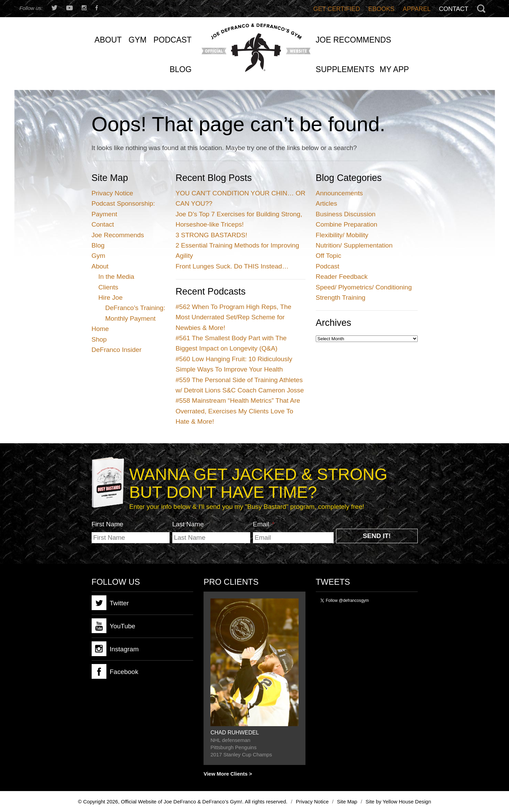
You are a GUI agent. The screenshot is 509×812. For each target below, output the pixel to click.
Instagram (115, 649)
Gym (99, 256)
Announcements (339, 193)
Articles (326, 203)
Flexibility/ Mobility (342, 235)
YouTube (114, 626)
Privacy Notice (112, 193)
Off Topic (328, 256)
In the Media (117, 277)
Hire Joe (111, 298)
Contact (454, 9)
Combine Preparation (347, 224)
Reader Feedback (342, 277)
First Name (108, 524)
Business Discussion (346, 214)
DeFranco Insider (117, 350)
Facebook (115, 671)
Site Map (347, 802)
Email (264, 524)
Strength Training (341, 298)
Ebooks (381, 9)
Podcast (328, 266)
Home (100, 329)
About (100, 266)
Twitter (110, 603)
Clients (108, 287)
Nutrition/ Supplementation (354, 245)
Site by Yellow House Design (398, 802)
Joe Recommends (118, 235)
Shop (99, 339)
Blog (98, 245)
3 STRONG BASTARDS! (212, 235)
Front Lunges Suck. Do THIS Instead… (232, 266)
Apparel (417, 9)
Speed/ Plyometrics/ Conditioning (364, 287)
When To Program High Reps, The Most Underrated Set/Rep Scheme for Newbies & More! (234, 317)
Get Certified (337, 9)
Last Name (188, 524)
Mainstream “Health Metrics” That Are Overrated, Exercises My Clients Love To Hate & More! (238, 411)
